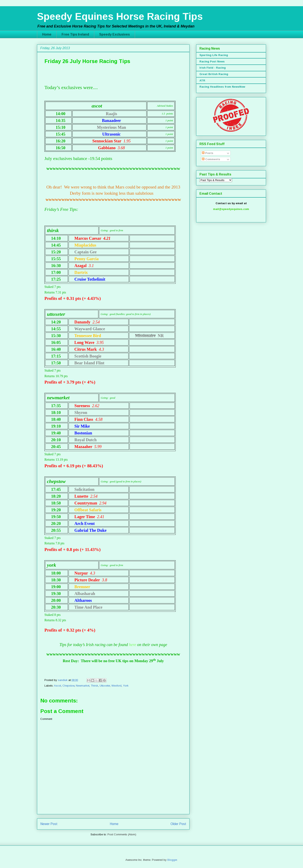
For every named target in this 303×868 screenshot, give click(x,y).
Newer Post (49, 824)
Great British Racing (214, 74)
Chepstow (68, 686)
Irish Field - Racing (213, 68)
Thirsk (94, 686)
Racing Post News (212, 61)
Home (47, 34)
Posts (208, 153)
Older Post (178, 824)
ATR (202, 80)
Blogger (172, 860)
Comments (211, 159)
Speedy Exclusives (115, 34)
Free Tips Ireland (75, 34)
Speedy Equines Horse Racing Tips (120, 16)
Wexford (116, 686)
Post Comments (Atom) (122, 834)
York (126, 686)
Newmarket (83, 686)
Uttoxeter (105, 686)
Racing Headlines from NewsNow (222, 87)
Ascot (57, 686)
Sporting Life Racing (214, 55)
